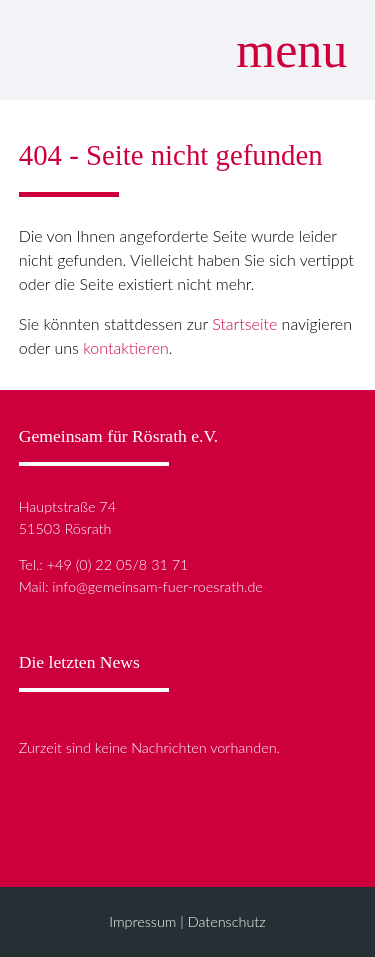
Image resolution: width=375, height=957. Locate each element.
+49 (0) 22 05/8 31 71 (118, 564)
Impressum (142, 921)
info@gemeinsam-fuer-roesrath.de (157, 586)
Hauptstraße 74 (67, 506)
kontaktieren (126, 347)
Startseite (244, 323)
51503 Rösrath (65, 528)
